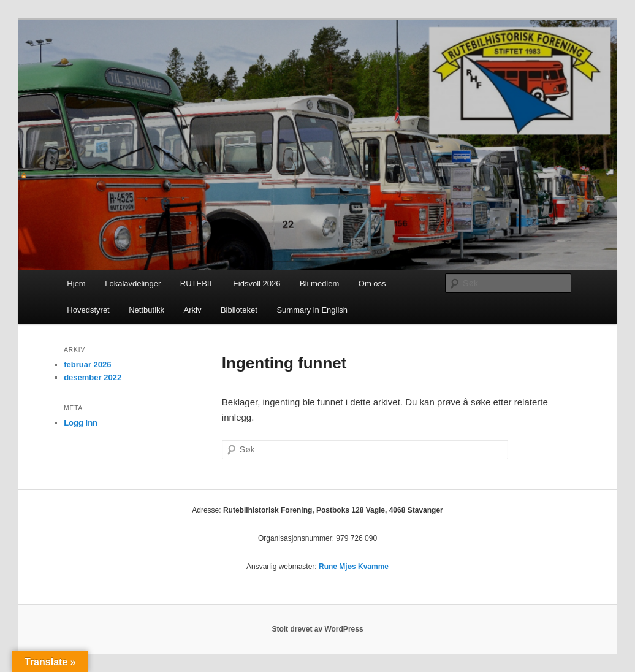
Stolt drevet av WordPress (317, 629)
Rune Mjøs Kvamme (354, 567)
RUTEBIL (197, 284)
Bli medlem (319, 284)
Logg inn (81, 423)
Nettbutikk (146, 310)
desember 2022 (93, 377)
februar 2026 (87, 365)
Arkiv (193, 310)
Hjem (76, 284)
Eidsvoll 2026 (257, 284)
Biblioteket (239, 310)
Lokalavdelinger (133, 284)
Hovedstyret (88, 310)
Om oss (372, 284)
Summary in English (312, 310)
